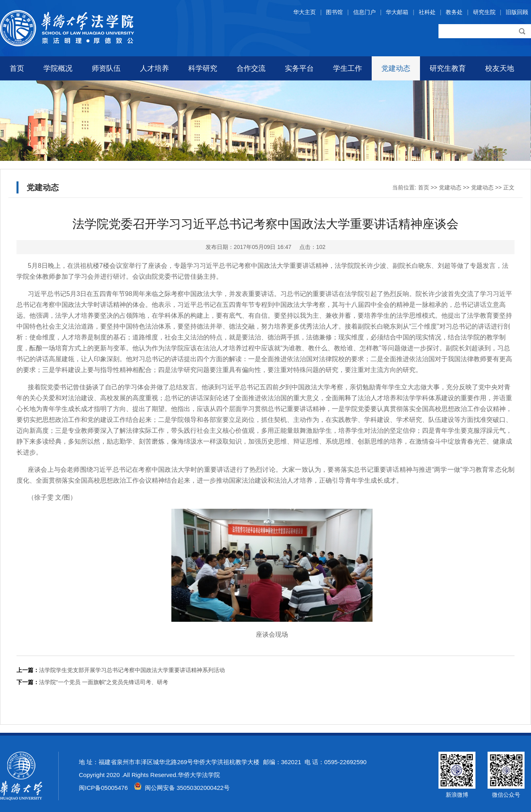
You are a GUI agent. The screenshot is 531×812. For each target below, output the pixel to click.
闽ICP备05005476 (103, 788)
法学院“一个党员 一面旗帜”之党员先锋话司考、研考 (104, 682)
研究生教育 (448, 68)
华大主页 (305, 12)
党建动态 (396, 68)
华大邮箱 (397, 12)
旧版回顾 (517, 12)
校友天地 (500, 68)
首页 (17, 68)
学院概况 (58, 68)
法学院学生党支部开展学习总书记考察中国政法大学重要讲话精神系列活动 (132, 670)
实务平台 (299, 68)
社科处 (427, 12)
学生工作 (348, 68)
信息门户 (364, 12)
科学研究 (203, 68)
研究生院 (484, 12)
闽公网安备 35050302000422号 (182, 788)
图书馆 (334, 12)
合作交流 (251, 68)
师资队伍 (106, 68)
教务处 (454, 12)
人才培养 (154, 68)
